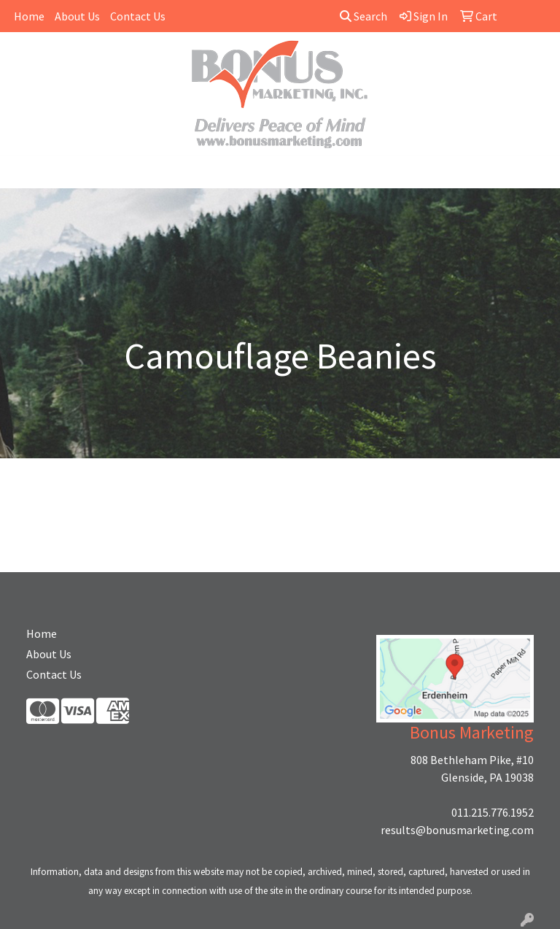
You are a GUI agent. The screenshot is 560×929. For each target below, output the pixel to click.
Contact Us (138, 16)
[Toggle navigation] (23, 172)
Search (363, 16)
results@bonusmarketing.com (457, 830)
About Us (77, 16)
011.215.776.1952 (493, 812)
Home (29, 16)
